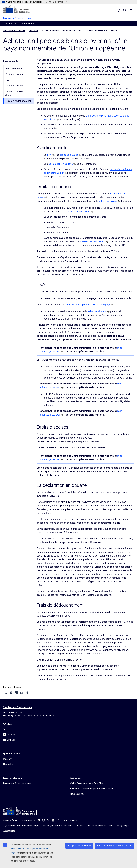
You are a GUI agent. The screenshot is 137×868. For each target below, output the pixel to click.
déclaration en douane (61, 164)
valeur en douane (97, 311)
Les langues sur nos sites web (57, 825)
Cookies (80, 825)
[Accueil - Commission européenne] (19, 9)
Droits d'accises (14, 86)
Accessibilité (9, 831)
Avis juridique (123, 825)
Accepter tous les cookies (79, 846)
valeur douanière (108, 201)
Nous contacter (71, 820)
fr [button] (118, 10)
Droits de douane (15, 74)
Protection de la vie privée (100, 825)
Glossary (7, 759)
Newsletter (8, 764)
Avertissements (14, 68)
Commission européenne (14, 30)
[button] (6, 693)
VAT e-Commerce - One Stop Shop (87, 783)
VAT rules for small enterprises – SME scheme (92, 788)
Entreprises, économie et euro (17, 18)
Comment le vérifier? (56, 2)
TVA (8, 80)
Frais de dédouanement (18, 101)
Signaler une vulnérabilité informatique (21, 825)
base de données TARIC (77, 212)
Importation (34, 30)
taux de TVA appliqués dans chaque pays (88, 304)
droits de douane (69, 155)
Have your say (77, 794)
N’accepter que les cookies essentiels (114, 846)
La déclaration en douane (15, 93)
